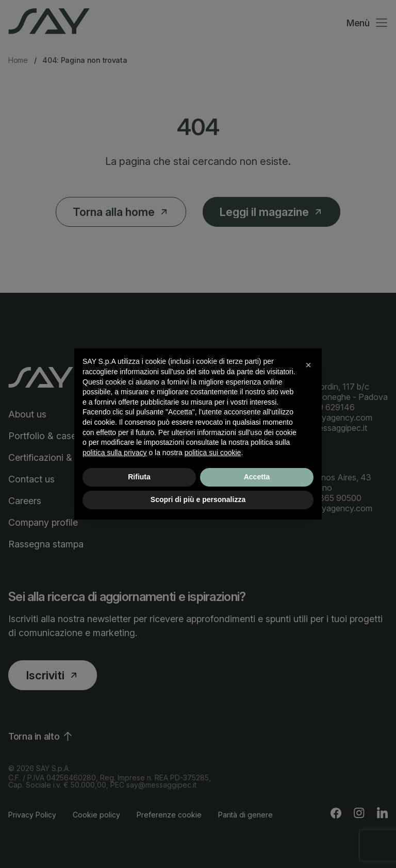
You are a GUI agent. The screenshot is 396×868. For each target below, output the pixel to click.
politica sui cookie (213, 453)
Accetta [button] (257, 477)
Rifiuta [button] (139, 477)
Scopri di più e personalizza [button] (198, 499)
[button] (308, 365)
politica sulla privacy (115, 453)
